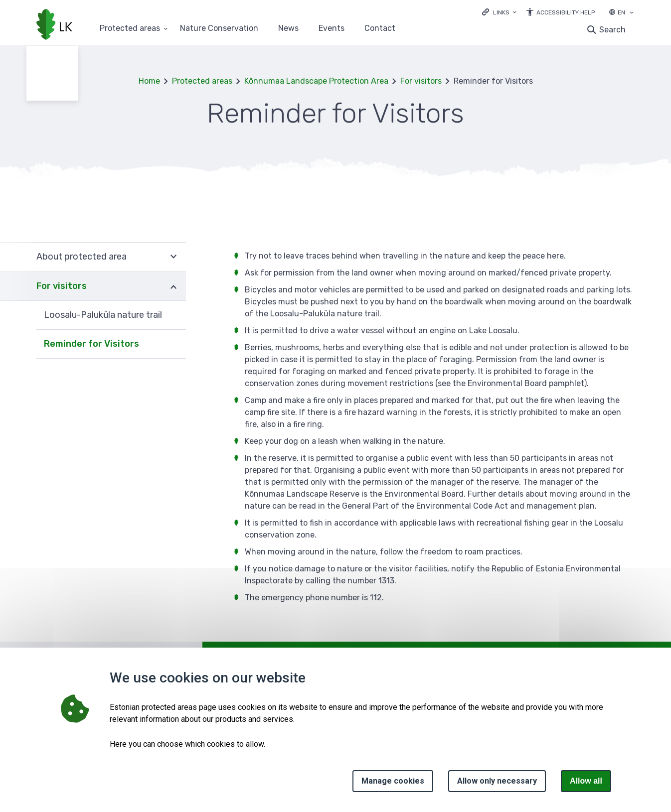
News (288, 29)
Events (332, 29)
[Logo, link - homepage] (54, 25)
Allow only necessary (497, 781)
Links (501, 12)
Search (612, 30)
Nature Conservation (219, 29)
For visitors (421, 81)
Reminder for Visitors (91, 344)
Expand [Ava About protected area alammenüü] (173, 257)
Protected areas (202, 81)
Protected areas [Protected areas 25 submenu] (130, 29)
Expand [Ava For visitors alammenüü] (173, 286)
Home (149, 81)
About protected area (82, 257)
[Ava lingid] (499, 12)
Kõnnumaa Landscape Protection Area (316, 81)
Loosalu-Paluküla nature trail (103, 315)
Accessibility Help (566, 12)
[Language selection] (632, 13)
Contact (380, 29)
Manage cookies (393, 781)
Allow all (586, 781)
